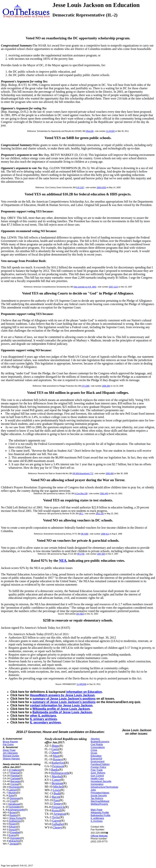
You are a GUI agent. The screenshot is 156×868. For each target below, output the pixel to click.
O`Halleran (15, 770)
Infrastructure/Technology (105, 787)
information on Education (84, 692)
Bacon (56, 797)
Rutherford (58, 763)
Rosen (13, 824)
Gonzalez (15, 838)
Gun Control (97, 776)
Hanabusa (14, 804)
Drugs (94, 753)
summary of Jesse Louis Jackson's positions (64, 699)
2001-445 (104, 494)
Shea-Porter (16, 818)
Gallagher (58, 824)
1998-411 (105, 534)
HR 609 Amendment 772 (83, 474)
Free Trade (97, 770)
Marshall (57, 776)
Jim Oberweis (10, 753)
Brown (13, 812)
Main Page (97, 810)
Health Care (97, 778)
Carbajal (15, 778)
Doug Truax (9, 750)
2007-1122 (113, 287)
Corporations (98, 747)
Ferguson (58, 766)
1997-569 (101, 554)
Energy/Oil (96, 759)
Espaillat (15, 832)
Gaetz (55, 749)
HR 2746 (81, 554)
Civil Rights (97, 744)
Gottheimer (15, 821)
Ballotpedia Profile (101, 815)
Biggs (56, 746)
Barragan (15, 781)
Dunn (55, 753)
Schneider (15, 807)
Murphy (13, 793)
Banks (55, 770)
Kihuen (13, 827)
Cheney (57, 827)
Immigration (97, 784)
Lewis (56, 790)
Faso (56, 800)
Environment (98, 761)
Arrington (60, 814)
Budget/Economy (100, 742)
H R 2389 (85, 386)
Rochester (15, 787)
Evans (12, 835)
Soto (11, 795)
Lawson (13, 790)
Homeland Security (101, 781)
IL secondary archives (45, 722)
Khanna (15, 773)
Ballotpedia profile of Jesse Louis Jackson (62, 712)
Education (96, 756)
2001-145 (100, 514)
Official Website (99, 836)
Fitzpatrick (58, 807)
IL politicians (97, 818)
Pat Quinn (8, 744)
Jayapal (14, 844)
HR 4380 (85, 534)
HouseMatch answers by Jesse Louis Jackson (62, 695)
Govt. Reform (98, 773)
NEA (63, 561)
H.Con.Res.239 (81, 494)
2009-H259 (101, 188)
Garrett (56, 821)
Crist (13, 801)
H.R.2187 (80, 188)
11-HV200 (110, 131)
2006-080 (110, 474)
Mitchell (58, 787)
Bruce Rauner (10, 742)
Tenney (58, 804)
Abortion (95, 739)
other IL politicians (43, 716)
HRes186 (90, 131)
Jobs (93, 790)
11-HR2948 (81, 684)
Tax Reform (97, 798)
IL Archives (97, 821)
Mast (56, 756)
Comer (56, 780)
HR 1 (81, 514)
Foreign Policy (98, 767)
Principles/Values (100, 793)
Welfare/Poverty (99, 804)
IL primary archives (43, 719)
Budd (57, 793)
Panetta (15, 776)
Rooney (58, 759)
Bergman (57, 783)
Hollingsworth (60, 773)
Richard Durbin (11, 756)
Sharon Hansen (11, 759)
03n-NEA (80, 614)
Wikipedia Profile (100, 812)
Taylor (56, 817)
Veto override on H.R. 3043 (85, 287)
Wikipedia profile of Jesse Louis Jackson (61, 709)
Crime (94, 750)
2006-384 (106, 386)
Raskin (13, 815)
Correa (14, 784)
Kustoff (57, 810)
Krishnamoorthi (16, 810)
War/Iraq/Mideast (100, 801)
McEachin (14, 841)
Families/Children (100, 764)
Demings (15, 798)
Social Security (99, 795)
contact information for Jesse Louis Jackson (61, 705)
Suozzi (13, 830)
